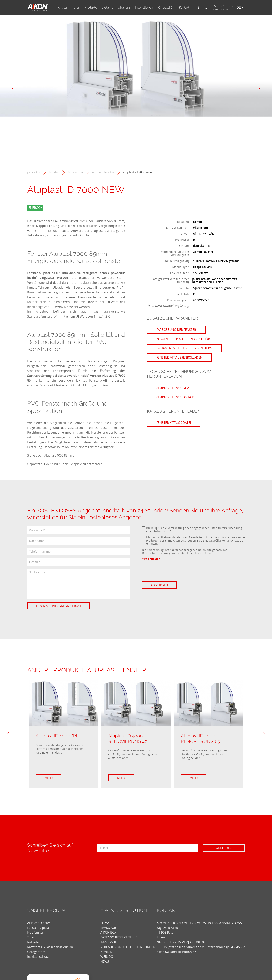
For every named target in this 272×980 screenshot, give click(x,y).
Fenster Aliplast (38, 928)
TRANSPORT (109, 928)
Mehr (49, 778)
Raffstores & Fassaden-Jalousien (50, 947)
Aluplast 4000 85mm (59, 455)
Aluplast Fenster (103, 172)
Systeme (107, 7)
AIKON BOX (108, 932)
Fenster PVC (76, 172)
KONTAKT (107, 952)
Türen (76, 7)
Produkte (91, 7)
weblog (107, 957)
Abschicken (159, 585)
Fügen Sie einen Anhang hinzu (58, 606)
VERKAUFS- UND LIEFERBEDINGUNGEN (128, 947)
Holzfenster (35, 932)
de (239, 7)
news (105, 961)
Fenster (62, 7)
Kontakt (184, 7)
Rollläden (34, 942)
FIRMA (105, 923)
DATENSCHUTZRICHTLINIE (119, 937)
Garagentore (36, 952)
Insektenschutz (38, 957)
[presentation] (171, 571)
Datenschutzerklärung (156, 553)
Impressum (109, 942)
